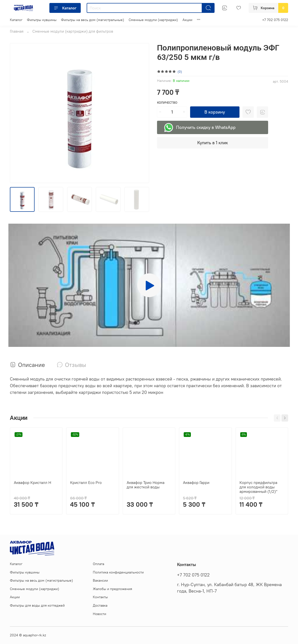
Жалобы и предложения (112, 589)
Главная (17, 31)
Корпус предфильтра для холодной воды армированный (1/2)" (258, 487)
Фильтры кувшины (42, 20)
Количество (167, 103)
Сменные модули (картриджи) (153, 20)
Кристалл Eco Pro (86, 482)
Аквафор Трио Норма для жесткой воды (146, 485)
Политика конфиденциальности (118, 572)
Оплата (99, 564)
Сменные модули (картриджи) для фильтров (73, 31)
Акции (187, 20)
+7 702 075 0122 (275, 20)
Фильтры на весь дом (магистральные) (93, 20)
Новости (99, 614)
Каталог (65, 8)
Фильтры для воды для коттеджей (37, 605)
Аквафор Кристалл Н (32, 482)
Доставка (100, 605)
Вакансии (100, 580)
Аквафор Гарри (196, 482)
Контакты (100, 597)
